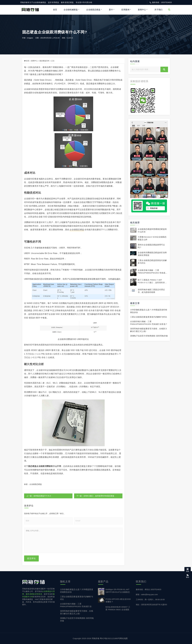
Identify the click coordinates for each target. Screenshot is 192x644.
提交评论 (31, 558)
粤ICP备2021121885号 (110, 638)
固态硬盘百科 (44, 61)
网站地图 (124, 638)
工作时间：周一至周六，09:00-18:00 (150, 600)
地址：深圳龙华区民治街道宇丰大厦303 (151, 605)
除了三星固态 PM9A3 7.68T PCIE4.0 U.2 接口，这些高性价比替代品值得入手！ (152, 283)
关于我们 (158, 10)
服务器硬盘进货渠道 (34, 594)
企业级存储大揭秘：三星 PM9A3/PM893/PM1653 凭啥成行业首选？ (152, 273)
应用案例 (125, 10)
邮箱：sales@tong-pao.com (147, 594)
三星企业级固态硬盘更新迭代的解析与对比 (149, 317)
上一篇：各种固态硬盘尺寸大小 (39, 496)
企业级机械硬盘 (71, 10)
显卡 (111, 10)
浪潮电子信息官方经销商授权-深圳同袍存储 (149, 336)
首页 (55, 10)
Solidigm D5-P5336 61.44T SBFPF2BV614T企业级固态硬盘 (119, 592)
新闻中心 (142, 10)
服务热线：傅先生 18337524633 (149, 589)
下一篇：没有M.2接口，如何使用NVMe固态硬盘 (95, 496)
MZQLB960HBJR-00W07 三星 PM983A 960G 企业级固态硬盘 (118, 610)
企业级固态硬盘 (93, 10)
